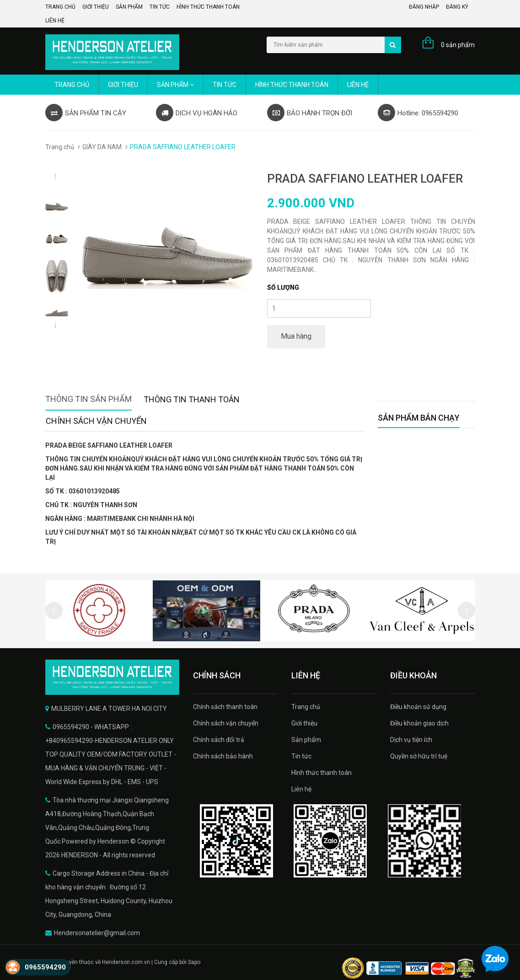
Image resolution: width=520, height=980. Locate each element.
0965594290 (45, 967)
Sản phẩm (129, 7)
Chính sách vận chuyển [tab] (96, 421)
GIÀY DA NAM (102, 147)
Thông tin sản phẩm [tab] (88, 399)
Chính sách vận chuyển (226, 723)
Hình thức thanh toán (208, 7)
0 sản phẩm (458, 45)
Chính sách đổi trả (219, 740)
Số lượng (283, 287)
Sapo (194, 962)
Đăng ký (457, 7)
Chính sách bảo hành (223, 756)
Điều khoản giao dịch (419, 723)
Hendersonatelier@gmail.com (97, 933)
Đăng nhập (424, 7)
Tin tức (160, 7)
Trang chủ (60, 7)
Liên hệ (55, 21)
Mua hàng (296, 336)
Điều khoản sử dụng (418, 707)
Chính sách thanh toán (225, 707)
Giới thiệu (96, 7)
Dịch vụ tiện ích (411, 740)
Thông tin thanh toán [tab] (192, 399)
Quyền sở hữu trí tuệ (419, 756)
